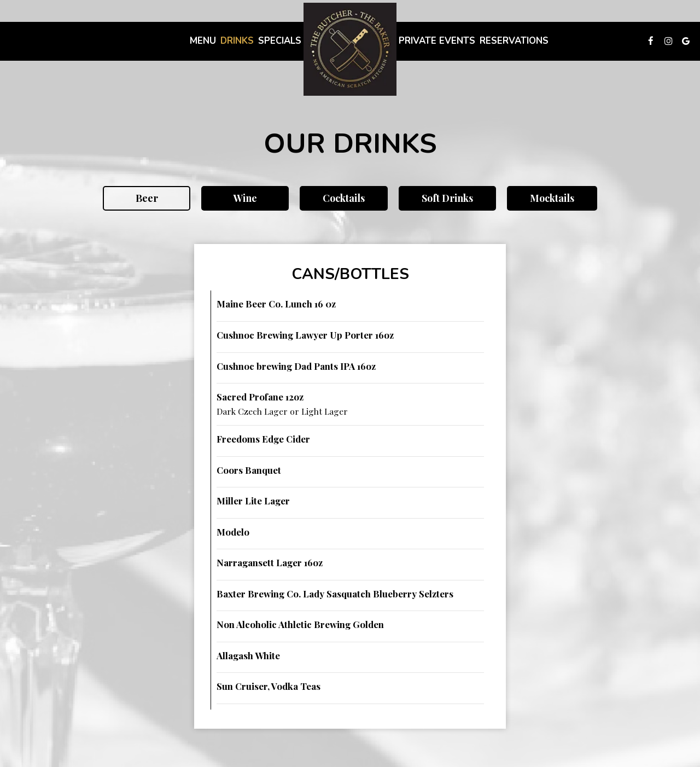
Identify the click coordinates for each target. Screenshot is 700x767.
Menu (203, 41)
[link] (350, 49)
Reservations (514, 41)
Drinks (237, 41)
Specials (280, 41)
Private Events (437, 41)
